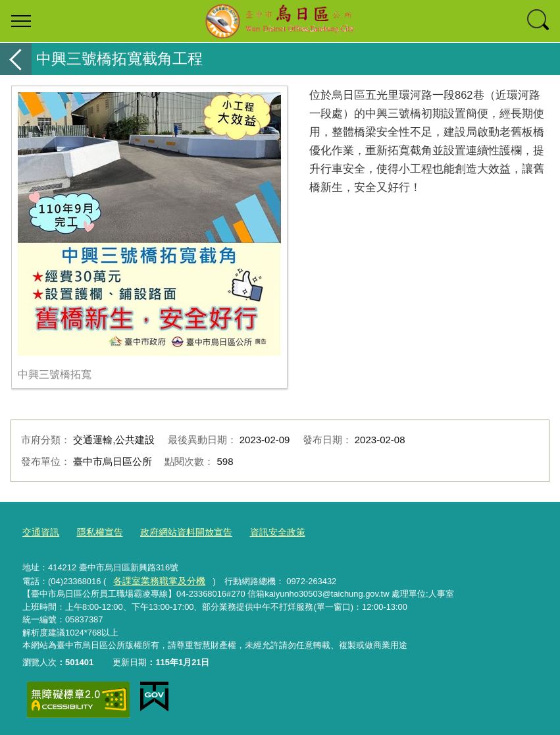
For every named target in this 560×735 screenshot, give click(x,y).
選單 (21, 21)
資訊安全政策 (263, 532)
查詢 (539, 21)
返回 (16, 59)
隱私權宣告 (96, 532)
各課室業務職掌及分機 (156, 579)
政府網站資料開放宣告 (177, 532)
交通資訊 (39, 532)
